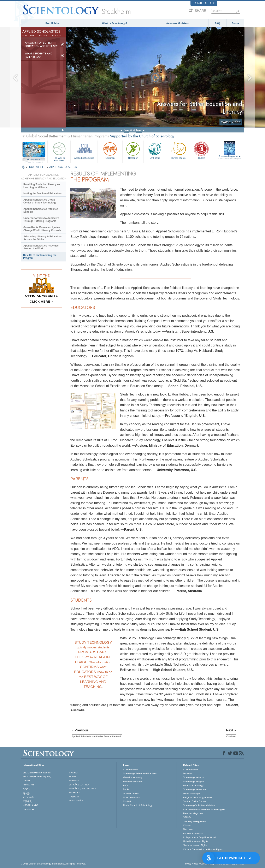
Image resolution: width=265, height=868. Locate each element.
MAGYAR (74, 773)
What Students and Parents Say (39, 55)
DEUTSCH (28, 809)
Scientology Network (193, 777)
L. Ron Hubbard (52, 23)
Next (139, 130)
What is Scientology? (115, 23)
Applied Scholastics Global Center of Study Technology (40, 201)
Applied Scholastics (84, 150)
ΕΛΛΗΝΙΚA (75, 792)
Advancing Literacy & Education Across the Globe (42, 238)
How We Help (34, 160)
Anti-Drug (155, 150)
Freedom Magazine (229, 157)
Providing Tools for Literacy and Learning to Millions (42, 186)
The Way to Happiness (59, 151)
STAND (187, 817)
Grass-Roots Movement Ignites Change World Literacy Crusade (42, 229)
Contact (127, 801)
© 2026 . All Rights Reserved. (53, 864)
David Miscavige (191, 793)
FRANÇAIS (29, 785)
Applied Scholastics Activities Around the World (41, 247)
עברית (27, 789)
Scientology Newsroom (195, 789)
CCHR (201, 150)
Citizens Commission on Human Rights (203, 849)
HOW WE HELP (37, 167)
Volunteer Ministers (177, 23)
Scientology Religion (193, 781)
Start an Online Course (195, 801)
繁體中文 (27, 801)
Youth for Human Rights (195, 845)
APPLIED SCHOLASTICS (63, 167)
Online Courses (131, 793)
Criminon (110, 150)
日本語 (26, 793)
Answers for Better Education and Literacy (41, 44)
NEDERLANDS (31, 805)
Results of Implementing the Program (40, 257)
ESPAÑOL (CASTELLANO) (83, 789)
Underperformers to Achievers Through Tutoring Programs (41, 220)
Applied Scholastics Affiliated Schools (41, 210)
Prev (126, 130)
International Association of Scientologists (204, 809)
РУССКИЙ (28, 797)
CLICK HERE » (42, 301)
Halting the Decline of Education (42, 194)
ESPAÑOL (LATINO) (79, 785)
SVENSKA (74, 780)
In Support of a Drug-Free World (199, 837)
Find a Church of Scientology (138, 805)
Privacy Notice (191, 864)
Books (235, 23)
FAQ (217, 23)
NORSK (73, 777)
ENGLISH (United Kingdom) (37, 777)
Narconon (133, 150)
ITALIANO (74, 797)
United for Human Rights (195, 841)
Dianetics (188, 773)
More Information (132, 797)
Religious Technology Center (198, 797)
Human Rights (178, 150)
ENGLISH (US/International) (37, 773)
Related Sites (205, 3)
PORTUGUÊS (76, 801)
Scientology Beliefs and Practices (140, 773)
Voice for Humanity (132, 777)
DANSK (27, 780)
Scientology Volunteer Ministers (199, 805)
